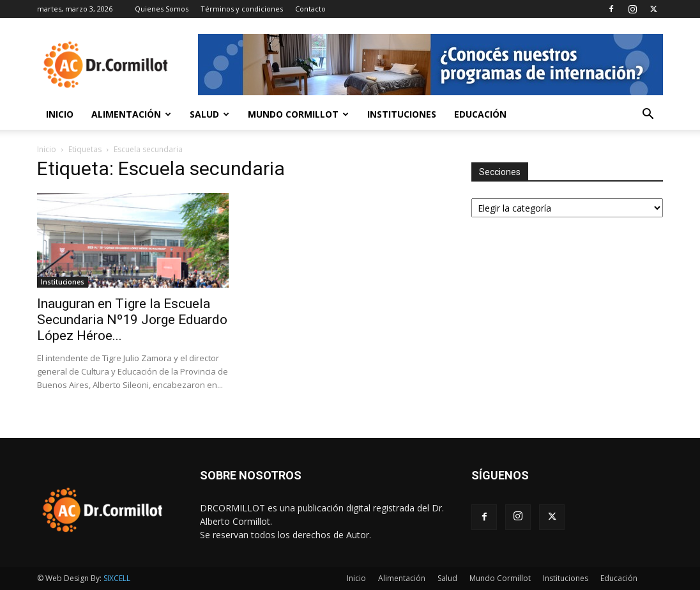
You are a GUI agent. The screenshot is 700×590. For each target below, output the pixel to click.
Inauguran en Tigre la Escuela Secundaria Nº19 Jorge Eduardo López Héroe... (132, 320)
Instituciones (402, 114)
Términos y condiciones (242, 9)
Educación (480, 114)
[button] (648, 115)
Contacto (310, 9)
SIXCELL (117, 578)
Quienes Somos (162, 9)
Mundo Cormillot (298, 114)
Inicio (60, 114)
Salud (209, 114)
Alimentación (131, 114)
